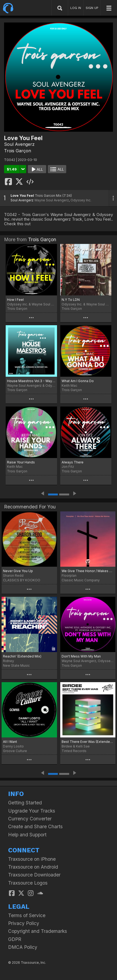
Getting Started (25, 803)
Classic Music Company (81, 580)
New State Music (16, 665)
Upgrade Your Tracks (32, 811)
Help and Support (27, 835)
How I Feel (15, 300)
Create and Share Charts (35, 826)
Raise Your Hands (21, 462)
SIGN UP (92, 8)
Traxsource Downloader (34, 875)
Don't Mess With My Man (81, 656)
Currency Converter (30, 819)
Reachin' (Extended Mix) (22, 656)
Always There (73, 462)
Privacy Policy (24, 923)
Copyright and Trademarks (38, 931)
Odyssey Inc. (81, 200)
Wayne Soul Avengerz (52, 200)
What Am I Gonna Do (78, 381)
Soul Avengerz (19, 144)
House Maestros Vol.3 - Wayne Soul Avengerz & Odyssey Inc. (31, 381)
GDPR (15, 939)
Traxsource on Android (33, 867)
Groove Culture (15, 751)
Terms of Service (27, 915)
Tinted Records (74, 751)
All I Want (10, 742)
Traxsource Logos (28, 883)
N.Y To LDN (71, 300)
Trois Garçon (18, 151)
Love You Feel (22, 196)
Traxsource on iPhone (32, 859)
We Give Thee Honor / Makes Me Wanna (88, 571)
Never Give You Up (18, 571)
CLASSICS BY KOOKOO (22, 580)
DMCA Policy (23, 947)
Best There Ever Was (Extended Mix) (88, 742)
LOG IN (76, 8)
